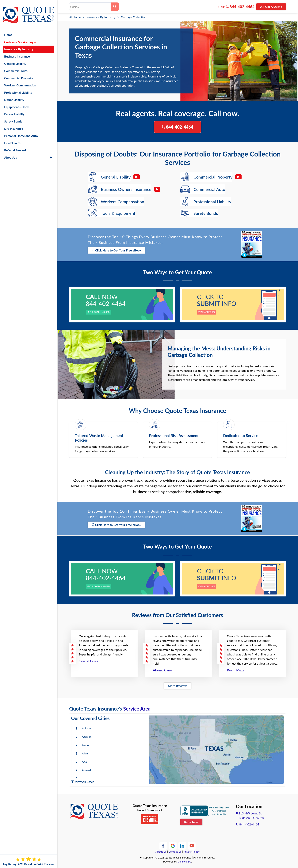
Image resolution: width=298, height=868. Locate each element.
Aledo (85, 736)
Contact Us (175, 850)
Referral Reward (15, 146)
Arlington (128, 752)
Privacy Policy (191, 850)
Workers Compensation (20, 81)
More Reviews (177, 685)
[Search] (115, 7)
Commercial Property (19, 74)
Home (75, 17)
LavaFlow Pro (13, 139)
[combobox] (90, 7)
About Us (161, 850)
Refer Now (191, 821)
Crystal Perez (89, 660)
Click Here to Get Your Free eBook (117, 250)
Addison (128, 727)
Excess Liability (14, 110)
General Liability (15, 60)
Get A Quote (271, 7)
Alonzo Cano (162, 669)
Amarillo (87, 752)
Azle (125, 761)
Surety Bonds (13, 117)
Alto (84, 744)
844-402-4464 (240, 7)
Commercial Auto (16, 67)
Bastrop (127, 769)
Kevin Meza (236, 669)
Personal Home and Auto (21, 132)
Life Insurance (14, 125)
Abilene (86, 727)
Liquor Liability (14, 96)
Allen (126, 736)
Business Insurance (17, 53)
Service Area (137, 708)
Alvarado (128, 744)
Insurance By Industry (101, 17)
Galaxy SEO (184, 860)
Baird (85, 769)
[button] (51, 154)
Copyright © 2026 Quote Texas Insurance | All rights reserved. (179, 856)
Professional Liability (18, 89)
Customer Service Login (20, 38)
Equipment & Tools (17, 103)
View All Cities (84, 780)
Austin (86, 761)
